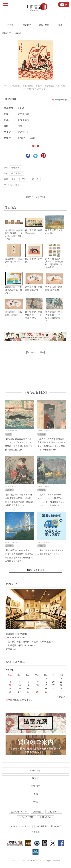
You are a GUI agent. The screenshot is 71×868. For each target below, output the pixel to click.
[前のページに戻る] (11, 33)
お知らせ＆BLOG (19, 812)
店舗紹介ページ (13, 649)
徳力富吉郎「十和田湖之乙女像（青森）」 (13, 290)
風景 (13, 179)
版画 (17, 185)
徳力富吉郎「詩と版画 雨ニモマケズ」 (13, 262)
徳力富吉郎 (23, 114)
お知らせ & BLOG (35, 392)
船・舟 (35, 179)
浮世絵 (10, 25)
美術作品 (27, 25)
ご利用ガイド (54, 812)
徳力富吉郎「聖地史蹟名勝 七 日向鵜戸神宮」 (34, 315)
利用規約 (36, 832)
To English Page (60, 100)
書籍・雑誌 (44, 25)
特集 (60, 25)
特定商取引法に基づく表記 (49, 826)
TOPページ (36, 770)
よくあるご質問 (26, 817)
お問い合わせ (46, 817)
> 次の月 (61, 697)
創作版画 (15, 168)
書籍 (36, 794)
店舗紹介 (37, 812)
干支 (24, 179)
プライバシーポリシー (20, 826)
